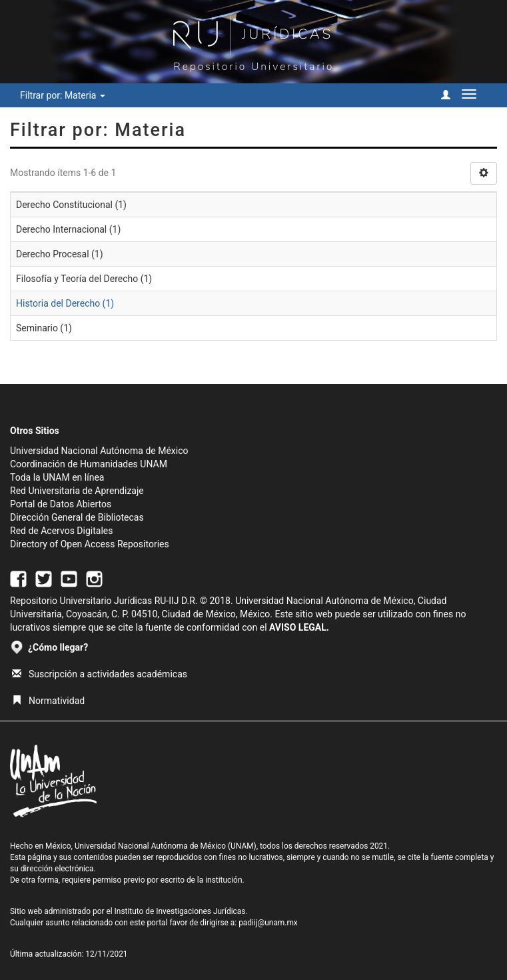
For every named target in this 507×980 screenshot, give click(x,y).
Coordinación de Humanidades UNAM (89, 464)
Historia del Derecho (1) (65, 303)
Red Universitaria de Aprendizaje (77, 491)
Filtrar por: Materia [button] (63, 95)
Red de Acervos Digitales (61, 531)
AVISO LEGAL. (299, 627)
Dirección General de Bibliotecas (77, 517)
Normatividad (48, 701)
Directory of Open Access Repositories (90, 544)
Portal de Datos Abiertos (61, 504)
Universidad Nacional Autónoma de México (99, 451)
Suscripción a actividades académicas (100, 674)
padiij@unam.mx (268, 923)
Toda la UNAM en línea (57, 477)
